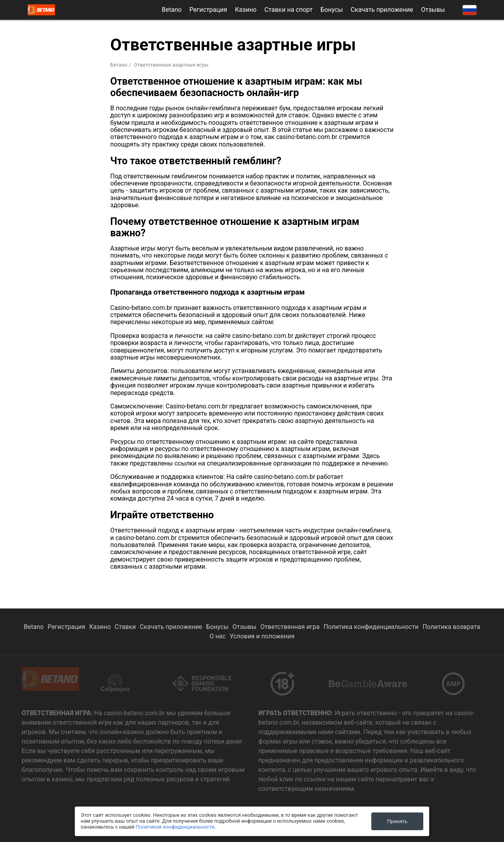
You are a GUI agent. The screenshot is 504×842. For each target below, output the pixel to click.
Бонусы (332, 10)
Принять (397, 821)
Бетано (119, 65)
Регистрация (208, 10)
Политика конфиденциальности (371, 627)
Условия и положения (262, 636)
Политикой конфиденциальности (175, 827)
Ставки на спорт (289, 10)
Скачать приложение (382, 10)
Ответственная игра (290, 627)
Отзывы (433, 10)
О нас (218, 636)
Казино (246, 10)
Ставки (125, 627)
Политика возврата (451, 627)
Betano (172, 10)
